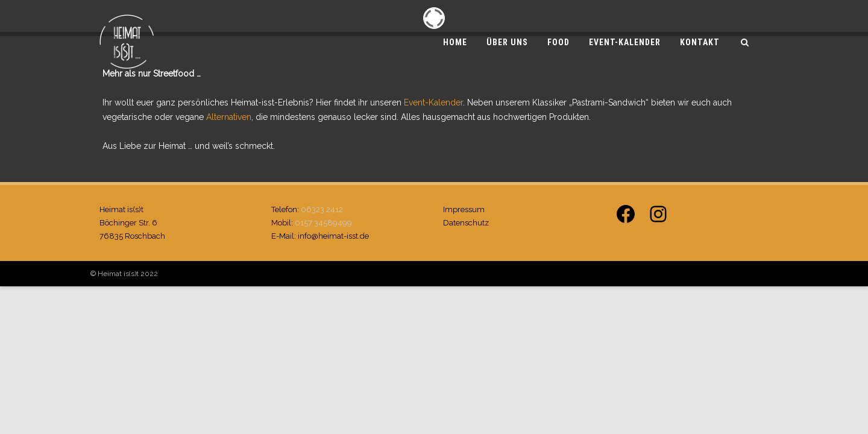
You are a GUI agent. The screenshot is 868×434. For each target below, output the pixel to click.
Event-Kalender (625, 42)
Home (455, 42)
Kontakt (700, 42)
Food (558, 42)
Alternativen (229, 117)
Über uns (507, 42)
